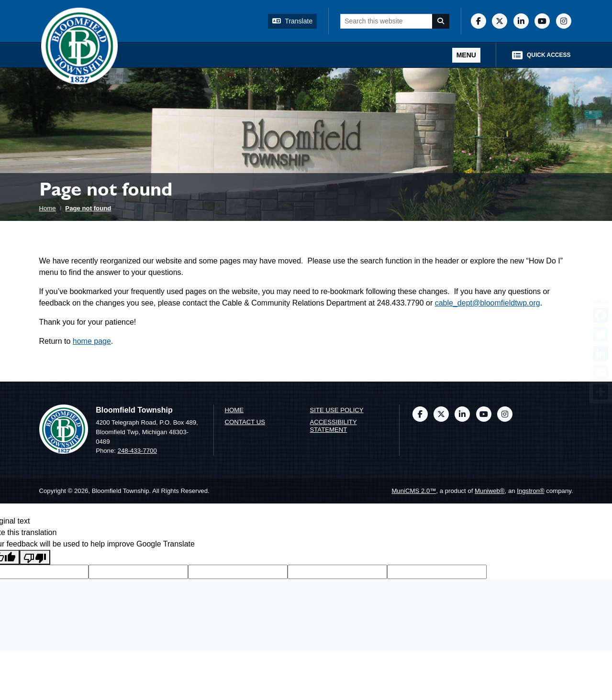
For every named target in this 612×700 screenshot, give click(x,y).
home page (92, 341)
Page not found (88, 208)
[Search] (441, 21)
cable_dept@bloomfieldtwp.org (488, 303)
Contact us (245, 422)
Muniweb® (490, 491)
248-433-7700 (137, 451)
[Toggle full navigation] (466, 55)
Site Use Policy (337, 410)
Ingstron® (530, 491)
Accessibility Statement (334, 426)
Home (48, 208)
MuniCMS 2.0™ (414, 491)
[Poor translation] (35, 557)
